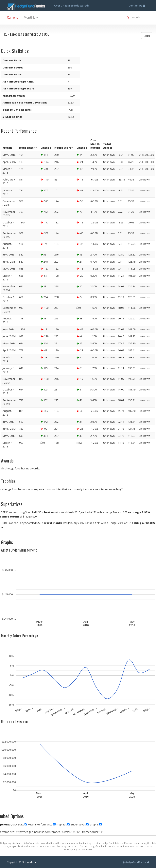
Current (12, 17)
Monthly (31, 17)
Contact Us (137, 6)
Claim (147, 36)
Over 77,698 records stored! (71, 6)
